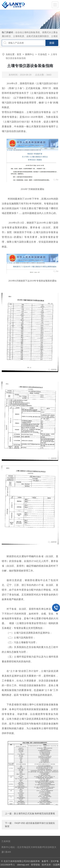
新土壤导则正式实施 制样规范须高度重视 (34, 814)
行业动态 (42, 54)
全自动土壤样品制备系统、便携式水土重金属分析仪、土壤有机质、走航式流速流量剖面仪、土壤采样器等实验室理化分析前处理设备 (30, 36)
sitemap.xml (23, 865)
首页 (19, 54)
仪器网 (56, 865)
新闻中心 (30, 54)
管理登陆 (35, 865)
